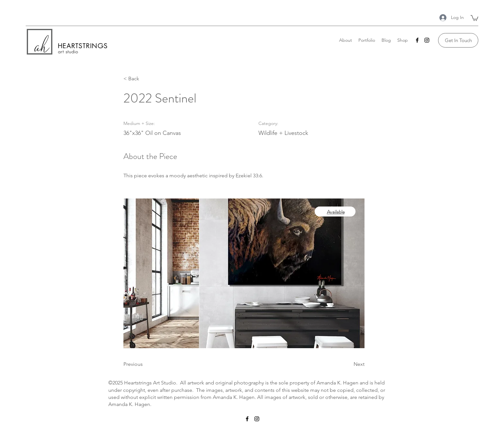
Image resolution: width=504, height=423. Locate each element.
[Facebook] (417, 40)
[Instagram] (427, 40)
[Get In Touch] (458, 40)
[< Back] (144, 79)
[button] (474, 18)
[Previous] (144, 364)
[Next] (348, 364)
